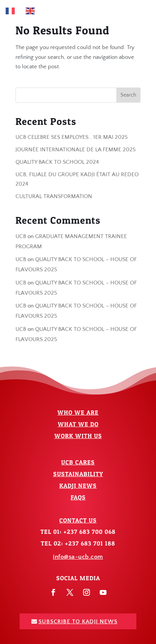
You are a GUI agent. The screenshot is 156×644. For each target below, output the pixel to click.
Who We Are (78, 412)
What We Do (78, 424)
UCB (21, 236)
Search (128, 95)
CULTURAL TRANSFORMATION (54, 196)
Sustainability (78, 474)
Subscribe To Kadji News (78, 622)
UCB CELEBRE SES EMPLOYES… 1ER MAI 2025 (72, 137)
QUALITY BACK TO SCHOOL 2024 (57, 162)
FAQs (78, 497)
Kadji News (78, 486)
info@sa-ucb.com (78, 557)
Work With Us (78, 436)
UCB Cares (78, 462)
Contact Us (78, 520)
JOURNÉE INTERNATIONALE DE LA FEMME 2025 (76, 150)
